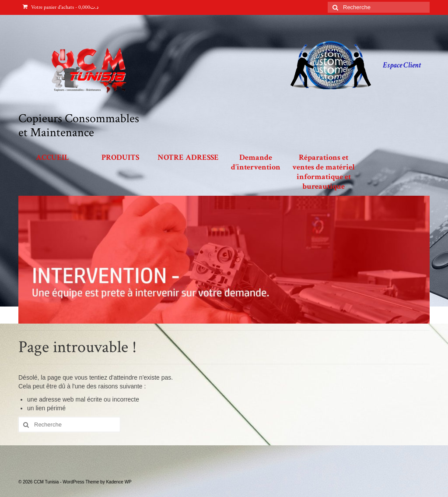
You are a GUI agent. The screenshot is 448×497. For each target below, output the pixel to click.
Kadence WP (119, 482)
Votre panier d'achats (61, 7)
